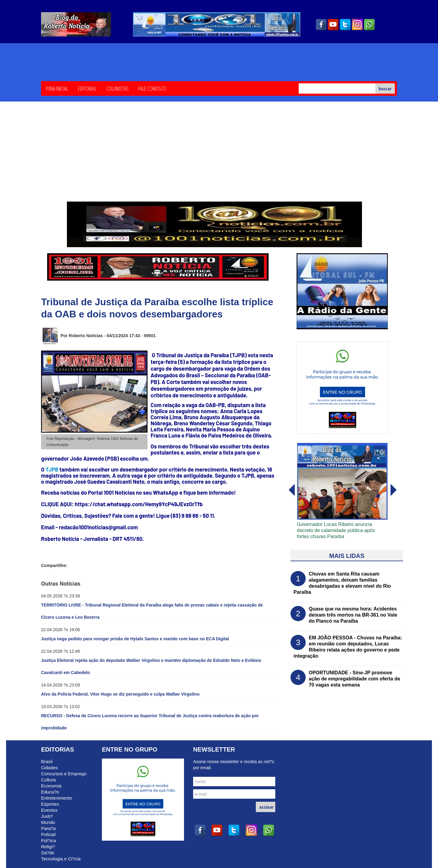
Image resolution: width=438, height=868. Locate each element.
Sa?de (48, 853)
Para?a (48, 828)
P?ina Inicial (57, 88)
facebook (321, 25)
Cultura (48, 780)
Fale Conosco (152, 88)
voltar (394, 490)
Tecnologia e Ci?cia (61, 859)
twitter (345, 25)
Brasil (47, 761)
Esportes (50, 804)
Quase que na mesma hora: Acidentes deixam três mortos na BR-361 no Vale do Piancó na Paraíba (353, 615)
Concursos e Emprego (64, 774)
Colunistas (117, 88)
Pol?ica (49, 840)
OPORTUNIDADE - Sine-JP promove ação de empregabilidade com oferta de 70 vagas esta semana (355, 679)
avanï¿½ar (291, 490)
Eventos (49, 810)
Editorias (87, 88)
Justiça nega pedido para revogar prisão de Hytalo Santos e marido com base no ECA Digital (135, 639)
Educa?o (50, 792)
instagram (357, 25)
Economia (51, 786)
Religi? (48, 847)
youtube (333, 25)
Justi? (47, 816)
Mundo (48, 822)
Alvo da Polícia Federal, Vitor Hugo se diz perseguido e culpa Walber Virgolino (120, 694)
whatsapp (370, 25)
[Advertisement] (219, 156)
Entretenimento (57, 798)
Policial (48, 834)
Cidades (49, 768)
